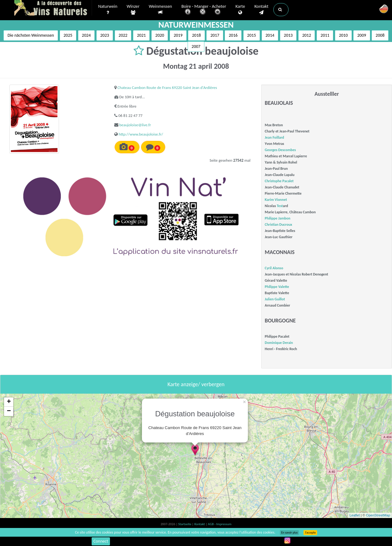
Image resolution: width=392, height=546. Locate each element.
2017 (215, 35)
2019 (178, 35)
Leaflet (355, 515)
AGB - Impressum (220, 524)
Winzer (133, 10)
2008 (380, 35)
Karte (240, 10)
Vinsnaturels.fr (53, 8)
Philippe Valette (277, 287)
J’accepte (310, 533)
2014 (270, 35)
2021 (141, 35)
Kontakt (261, 10)
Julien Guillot (275, 299)
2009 (362, 35)
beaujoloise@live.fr (135, 125)
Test (280, 206)
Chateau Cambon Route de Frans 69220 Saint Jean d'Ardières (167, 88)
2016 (233, 35)
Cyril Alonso (274, 268)
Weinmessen (160, 9)
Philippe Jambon (277, 218)
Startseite (185, 524)
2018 (196, 35)
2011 (325, 35)
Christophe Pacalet (279, 181)
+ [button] (9, 402)
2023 (105, 35)
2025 (68, 35)
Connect (101, 541)
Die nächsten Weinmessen (31, 35)
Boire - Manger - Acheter (204, 10)
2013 (288, 35)
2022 (123, 35)
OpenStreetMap (378, 515)
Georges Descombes (280, 150)
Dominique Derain (279, 343)
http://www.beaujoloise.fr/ (141, 134)
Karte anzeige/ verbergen (196, 384)
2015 (252, 35)
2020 (160, 35)
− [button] (9, 411)
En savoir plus (289, 533)
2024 (86, 35)
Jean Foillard (274, 137)
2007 (196, 46)
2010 (343, 35)
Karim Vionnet (276, 200)
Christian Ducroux (278, 224)
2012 (307, 35)
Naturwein (108, 10)
